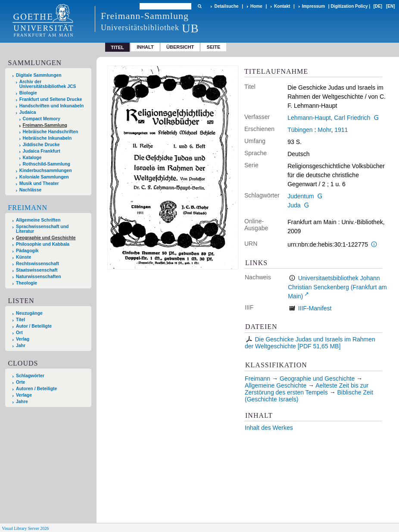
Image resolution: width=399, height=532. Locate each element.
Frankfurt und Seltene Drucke (51, 99)
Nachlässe (30, 190)
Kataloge (32, 158)
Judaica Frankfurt (42, 151)
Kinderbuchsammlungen (46, 171)
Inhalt (145, 47)
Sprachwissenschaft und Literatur (42, 229)
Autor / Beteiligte (34, 326)
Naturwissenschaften (39, 277)
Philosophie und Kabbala (43, 244)
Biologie (28, 93)
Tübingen (300, 130)
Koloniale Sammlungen (44, 177)
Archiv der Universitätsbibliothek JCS (48, 84)
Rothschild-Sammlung (47, 164)
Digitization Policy (349, 6)
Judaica (28, 112)
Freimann (28, 208)
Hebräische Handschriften (51, 132)
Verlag (23, 339)
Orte (20, 382)
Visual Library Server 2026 (25, 528)
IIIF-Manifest (315, 308)
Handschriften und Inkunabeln (52, 106)
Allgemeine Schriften (38, 220)
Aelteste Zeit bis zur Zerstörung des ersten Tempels (307, 389)
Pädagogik (27, 251)
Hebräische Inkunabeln (47, 138)
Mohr (324, 130)
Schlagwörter (30, 376)
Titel (20, 320)
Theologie (26, 283)
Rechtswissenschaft (37, 264)
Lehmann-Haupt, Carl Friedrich (329, 118)
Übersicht (180, 47)
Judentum (301, 196)
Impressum (313, 6)
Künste (23, 257)
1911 (341, 130)
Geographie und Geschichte (46, 238)
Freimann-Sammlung (45, 125)
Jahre (22, 402)
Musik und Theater (39, 183)
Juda (294, 205)
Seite (214, 47)
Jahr (21, 346)
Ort (19, 333)
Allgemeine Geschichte (276, 385)
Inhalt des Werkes (269, 428)
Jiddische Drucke (41, 145)
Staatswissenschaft (37, 270)
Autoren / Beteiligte (36, 389)
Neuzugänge (29, 313)
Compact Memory (42, 119)
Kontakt (282, 6)
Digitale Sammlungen (39, 75)
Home (256, 6)
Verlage (24, 395)
